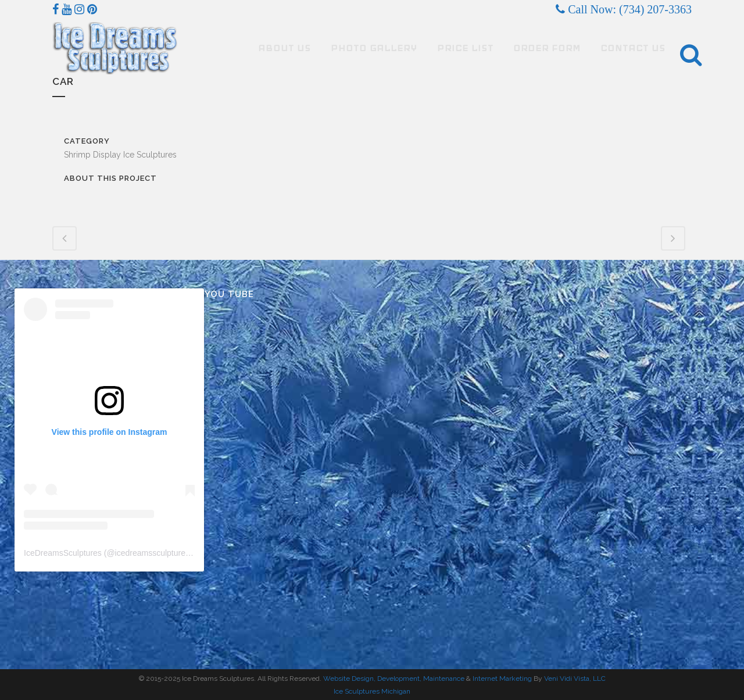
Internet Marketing (501, 678)
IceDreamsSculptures (63, 553)
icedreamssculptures (152, 553)
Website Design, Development (371, 678)
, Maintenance (442, 678)
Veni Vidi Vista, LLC (575, 678)
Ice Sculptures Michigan (372, 691)
